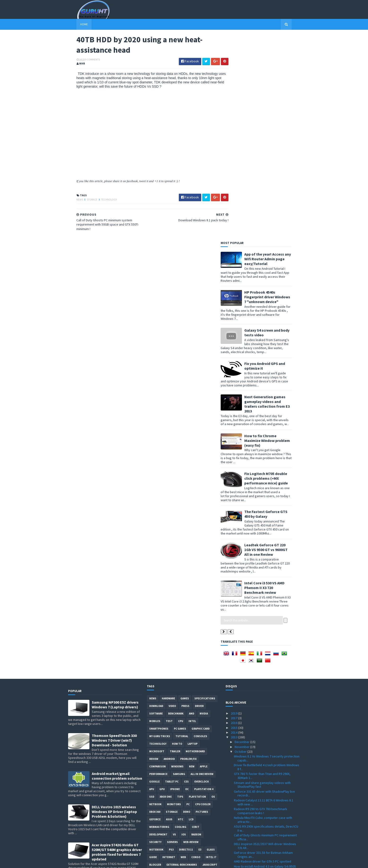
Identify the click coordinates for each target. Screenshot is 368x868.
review (154, 553)
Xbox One (166, 591)
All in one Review (202, 568)
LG (151, 667)
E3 (200, 644)
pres (191, 667)
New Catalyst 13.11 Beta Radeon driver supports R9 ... (261, 702)
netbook (155, 599)
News (72, 200)
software (156, 508)
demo (187, 606)
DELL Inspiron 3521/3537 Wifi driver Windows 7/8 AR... (265, 640)
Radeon (196, 629)
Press (185, 500)
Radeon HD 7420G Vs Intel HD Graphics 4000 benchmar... (264, 720)
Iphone (175, 583)
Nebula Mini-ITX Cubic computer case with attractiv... (263, 614)
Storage (84, 200)
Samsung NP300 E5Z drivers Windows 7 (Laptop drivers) (115, 499)
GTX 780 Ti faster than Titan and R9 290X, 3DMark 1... (262, 570)
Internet (169, 651)
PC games (180, 523)
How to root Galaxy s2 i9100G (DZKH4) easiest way (117, 790)
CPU (181, 515)
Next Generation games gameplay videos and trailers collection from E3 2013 (275, 198)
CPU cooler (203, 599)
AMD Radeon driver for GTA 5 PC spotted (263, 656)
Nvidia (204, 508)
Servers (172, 636)
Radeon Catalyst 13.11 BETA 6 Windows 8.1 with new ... (264, 596)
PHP (152, 674)
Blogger (155, 659)
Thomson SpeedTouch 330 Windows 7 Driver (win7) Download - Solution (114, 534)
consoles (200, 530)
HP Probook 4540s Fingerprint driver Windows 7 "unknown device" (276, 91)
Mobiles (155, 515)
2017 (234, 512)
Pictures (202, 606)
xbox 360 (155, 606)
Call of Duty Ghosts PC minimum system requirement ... (262, 694)
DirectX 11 (186, 644)
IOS (184, 629)
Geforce (155, 614)
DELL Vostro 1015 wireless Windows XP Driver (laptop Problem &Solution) (114, 606)
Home (76, 24)
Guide (153, 651)
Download (156, 500)
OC (187, 583)
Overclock (202, 576)
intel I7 (211, 651)
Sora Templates (93, 862)
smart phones (184, 674)
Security (155, 636)
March (239, 773)
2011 (234, 792)
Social (164, 674)
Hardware (168, 493)
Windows (177, 561)
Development (158, 629)
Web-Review (191, 636)
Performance (158, 568)
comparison (158, 561)
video (172, 500)
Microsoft (157, 546)
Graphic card (201, 523)
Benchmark (176, 508)
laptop (193, 538)
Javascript (210, 659)
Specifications (205, 493)
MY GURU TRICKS (160, 530)
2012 (234, 787)
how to (177, 538)
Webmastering (159, 621)
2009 (234, 802)
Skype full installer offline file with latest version (262, 671)
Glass (211, 644)
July (238, 754)
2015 (234, 522)
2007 (234, 811)
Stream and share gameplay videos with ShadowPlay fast (262, 579)
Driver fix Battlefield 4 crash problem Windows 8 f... (267, 561)
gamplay (177, 667)
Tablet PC (172, 576)
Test (169, 515)
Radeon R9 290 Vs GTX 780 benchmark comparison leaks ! (261, 605)
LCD (191, 614)
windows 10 (207, 667)
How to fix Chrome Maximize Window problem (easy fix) (275, 235)
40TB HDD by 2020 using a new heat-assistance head (267, 685)
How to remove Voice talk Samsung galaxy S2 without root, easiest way (116, 683)
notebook (156, 644)
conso (196, 651)
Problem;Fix (188, 553)
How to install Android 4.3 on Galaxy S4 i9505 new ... (265, 663)
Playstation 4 (204, 583)
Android (169, 553)
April (238, 768)
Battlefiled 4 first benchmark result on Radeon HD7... (267, 729)
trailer (175, 546)
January (241, 782)
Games (185, 493)
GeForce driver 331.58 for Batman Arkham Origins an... (263, 649)
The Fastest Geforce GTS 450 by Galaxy (274, 308)
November (242, 541)
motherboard (195, 546)
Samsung (179, 568)
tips (180, 591)
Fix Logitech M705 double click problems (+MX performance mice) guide (274, 273)
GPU (162, 583)
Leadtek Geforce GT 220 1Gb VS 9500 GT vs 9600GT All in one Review (274, 344)
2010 (234, 797)
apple (204, 561)
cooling (181, 621)
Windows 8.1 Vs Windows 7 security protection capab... (267, 553)
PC (188, 599)
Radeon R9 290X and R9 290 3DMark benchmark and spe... (259, 711)
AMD (192, 508)
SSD (152, 591)
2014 (234, 527)
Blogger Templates (120, 862)
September (243, 744)
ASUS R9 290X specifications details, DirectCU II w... (266, 623)
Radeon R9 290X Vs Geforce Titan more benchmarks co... (261, 738)
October (241, 546)
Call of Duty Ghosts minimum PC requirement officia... (265, 631)
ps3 (171, 644)
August (240, 749)
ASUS (169, 614)
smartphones (159, 523)
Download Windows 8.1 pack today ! (259, 678)
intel (192, 515)
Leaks (162, 667)
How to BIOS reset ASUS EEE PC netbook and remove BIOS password (117, 755)
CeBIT (196, 621)
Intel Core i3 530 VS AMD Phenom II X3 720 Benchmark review (273, 382)
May (238, 763)
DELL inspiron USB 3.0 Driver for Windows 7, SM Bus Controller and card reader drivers (115, 828)
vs (174, 629)
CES (186, 576)
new (192, 561)
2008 (234, 807)
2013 (234, 531)
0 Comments (84, 60)
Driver (199, 500)
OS (213, 591)
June (238, 759)
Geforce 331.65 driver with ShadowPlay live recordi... (264, 588)
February (241, 778)
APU (152, 583)
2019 (234, 508)
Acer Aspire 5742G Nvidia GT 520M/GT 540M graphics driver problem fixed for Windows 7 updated (117, 646)
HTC (181, 614)
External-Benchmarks (182, 659)
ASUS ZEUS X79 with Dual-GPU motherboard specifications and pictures (115, 717)
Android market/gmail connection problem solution (117, 570)
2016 (234, 517)
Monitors (174, 599)
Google (154, 576)
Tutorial (182, 530)
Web (183, 651)
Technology (101, 200)
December (242, 536)
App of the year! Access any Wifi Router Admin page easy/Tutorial (276, 53)
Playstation (197, 591)
